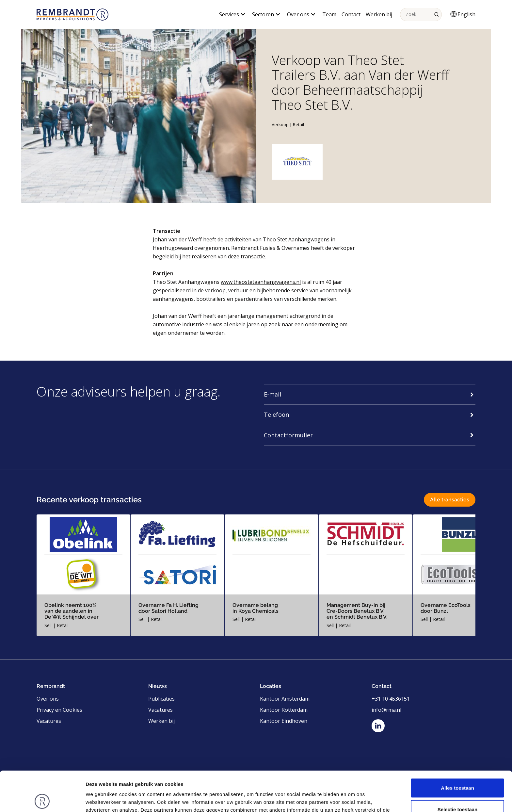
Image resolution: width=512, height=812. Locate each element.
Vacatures (49, 721)
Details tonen (353, 799)
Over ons (48, 699)
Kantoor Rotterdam (284, 710)
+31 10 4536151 (391, 699)
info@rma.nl (386, 710)
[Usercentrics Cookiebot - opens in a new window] (42, 799)
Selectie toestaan (458, 769)
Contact (351, 14)
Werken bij (379, 14)
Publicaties (161, 699)
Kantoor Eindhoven (284, 721)
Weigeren (457, 791)
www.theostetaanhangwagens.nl (261, 282)
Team (329, 14)
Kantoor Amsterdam (285, 699)
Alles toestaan (457, 748)
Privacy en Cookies (59, 710)
